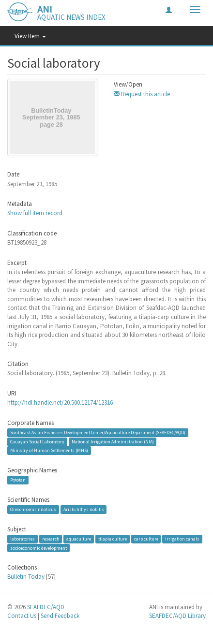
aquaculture (79, 539)
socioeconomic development (38, 548)
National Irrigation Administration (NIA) (113, 442)
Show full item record (35, 213)
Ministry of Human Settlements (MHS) (49, 450)
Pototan (18, 480)
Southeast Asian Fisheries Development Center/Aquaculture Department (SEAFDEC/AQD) (98, 432)
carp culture (146, 539)
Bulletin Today (26, 577)
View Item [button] (30, 36)
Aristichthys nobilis (84, 509)
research (51, 539)
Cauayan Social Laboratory (37, 442)
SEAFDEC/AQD (46, 607)
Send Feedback (60, 616)
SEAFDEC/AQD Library (177, 616)
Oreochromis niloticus (33, 509)
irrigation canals (182, 539)
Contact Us (22, 616)
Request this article (142, 94)
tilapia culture (113, 539)
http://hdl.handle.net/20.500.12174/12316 (60, 402)
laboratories (23, 539)
